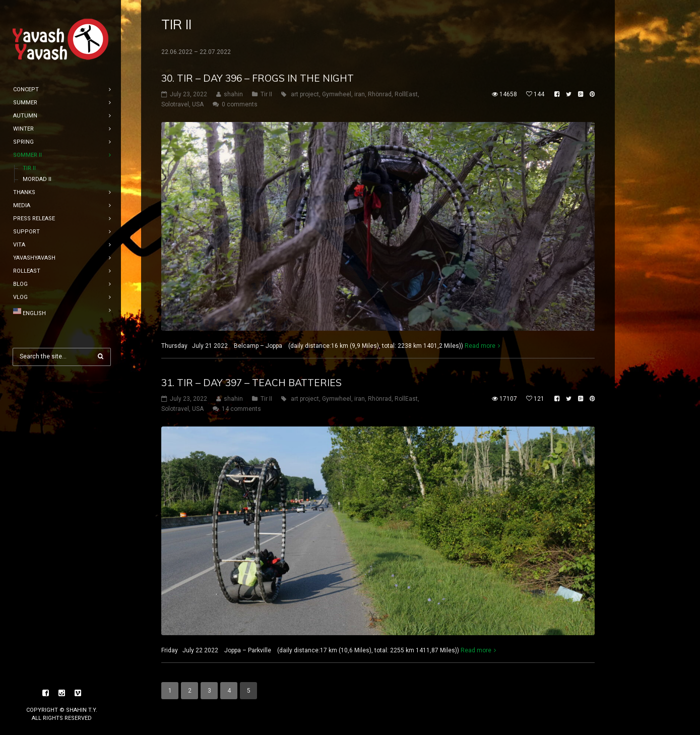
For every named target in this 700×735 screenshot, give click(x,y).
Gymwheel (337, 94)
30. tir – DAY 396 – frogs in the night (258, 78)
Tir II (266, 94)
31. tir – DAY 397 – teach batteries (251, 383)
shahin (233, 94)
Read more (480, 346)
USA (198, 104)
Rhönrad (380, 94)
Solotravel (175, 104)
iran (360, 94)
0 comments (240, 104)
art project (305, 94)
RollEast (406, 94)
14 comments (241, 409)
